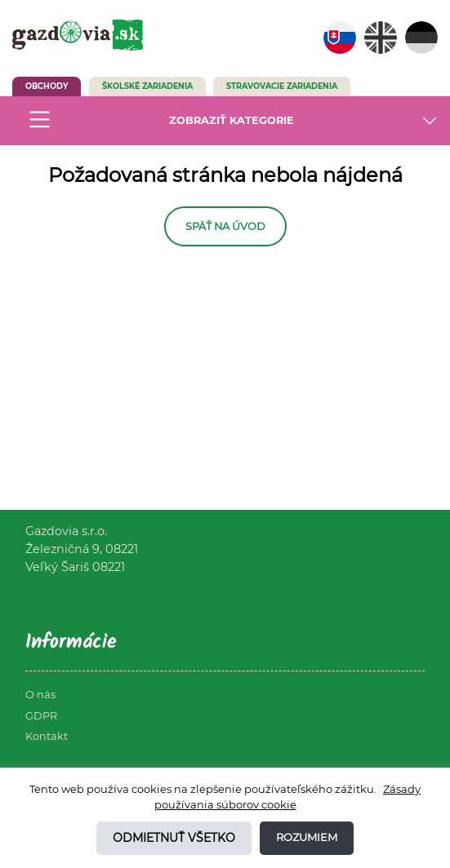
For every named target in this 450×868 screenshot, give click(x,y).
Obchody (47, 86)
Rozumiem (307, 837)
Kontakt (47, 736)
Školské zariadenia (147, 86)
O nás (40, 695)
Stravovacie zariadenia (282, 86)
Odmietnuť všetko (174, 838)
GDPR (41, 716)
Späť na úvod (225, 226)
